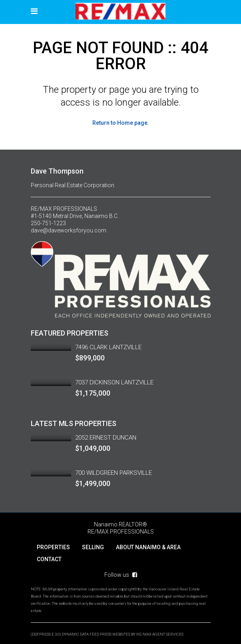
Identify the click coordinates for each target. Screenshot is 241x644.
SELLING (93, 547)
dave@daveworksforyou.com (69, 230)
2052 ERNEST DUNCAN (106, 438)
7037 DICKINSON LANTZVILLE (114, 382)
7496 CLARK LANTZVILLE (108, 347)
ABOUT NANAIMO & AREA (148, 547)
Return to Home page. (121, 123)
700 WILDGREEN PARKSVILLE (114, 473)
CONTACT (49, 559)
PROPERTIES (53, 547)
